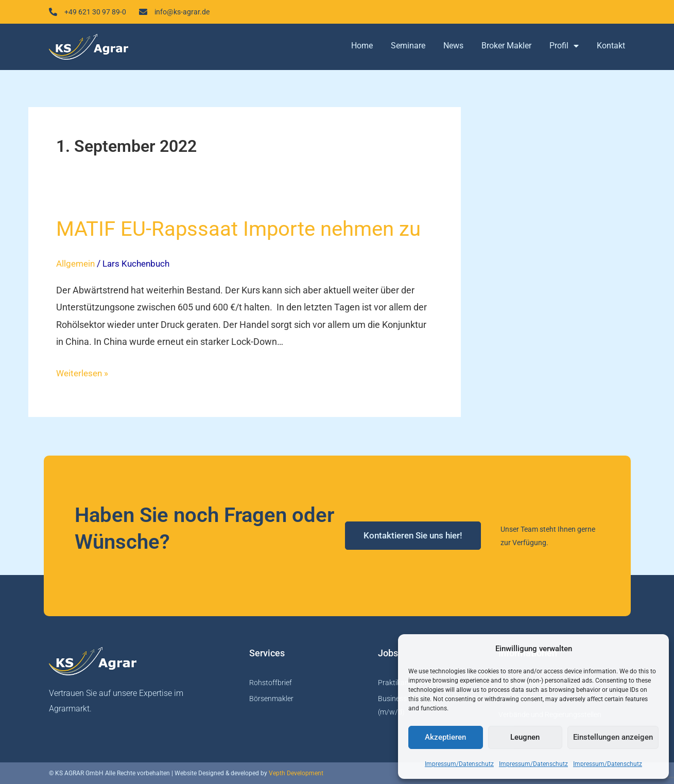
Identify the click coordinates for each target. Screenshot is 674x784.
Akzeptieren (445, 737)
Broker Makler (506, 48)
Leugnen (525, 737)
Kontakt (611, 48)
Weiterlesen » (84, 373)
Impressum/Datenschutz (459, 764)
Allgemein (77, 265)
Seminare (408, 48)
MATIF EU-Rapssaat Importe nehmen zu (238, 231)
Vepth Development (296, 773)
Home (362, 48)
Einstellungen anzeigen (613, 737)
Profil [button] (564, 48)
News (453, 48)
